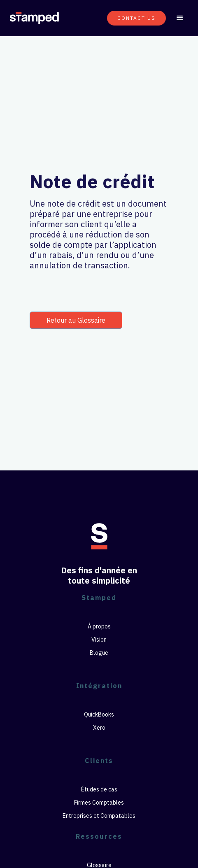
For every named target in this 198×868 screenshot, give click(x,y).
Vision (99, 640)
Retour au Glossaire (76, 320)
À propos (99, 626)
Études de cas (99, 789)
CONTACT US (136, 18)
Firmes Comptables (99, 803)
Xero (99, 728)
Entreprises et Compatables (99, 816)
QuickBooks (99, 714)
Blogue (99, 653)
